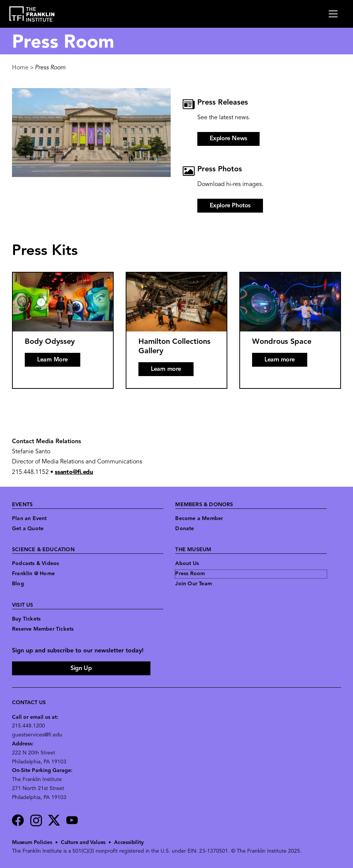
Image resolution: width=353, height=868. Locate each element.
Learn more (166, 369)
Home (20, 68)
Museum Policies (32, 843)
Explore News (228, 139)
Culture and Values (83, 843)
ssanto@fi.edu (74, 472)
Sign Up (81, 669)
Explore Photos (230, 206)
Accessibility (129, 843)
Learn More (53, 360)
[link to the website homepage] (32, 14)
